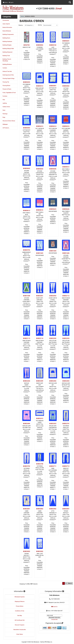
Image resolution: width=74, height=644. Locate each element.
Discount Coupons (20, 625)
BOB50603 (40, 169)
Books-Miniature (7, 31)
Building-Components (8, 34)
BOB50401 (53, 86)
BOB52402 (53, 381)
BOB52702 (27, 466)
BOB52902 (53, 509)
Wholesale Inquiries (20, 597)
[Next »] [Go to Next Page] (70, 583)
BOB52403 (66, 381)
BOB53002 (27, 551)
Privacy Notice (20, 606)
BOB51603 (40, 253)
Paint (4, 110)
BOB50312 (40, 86)
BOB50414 (53, 126)
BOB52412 (40, 418)
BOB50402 (66, 86)
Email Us (54, 607)
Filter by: (21, 25)
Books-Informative (7, 27)
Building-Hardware (7, 41)
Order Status (20, 634)
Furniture (5, 96)
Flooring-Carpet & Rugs (9, 78)
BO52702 (27, 45)
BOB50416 (66, 126)
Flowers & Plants (7, 89)
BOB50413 (40, 126)
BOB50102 (53, 45)
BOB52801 (27, 509)
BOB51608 (27, 296)
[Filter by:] (29, 25)
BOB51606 (66, 253)
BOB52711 (53, 466)
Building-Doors (6, 38)
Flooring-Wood (6, 86)
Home (5, 2)
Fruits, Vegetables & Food (9, 93)
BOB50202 (27, 82)
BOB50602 (27, 168)
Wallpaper (5, 124)
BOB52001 (40, 296)
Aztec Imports (6, 24)
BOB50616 (40, 210)
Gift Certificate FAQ (20, 620)
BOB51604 (53, 251)
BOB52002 (53, 296)
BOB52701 (66, 424)
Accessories (6, 20)
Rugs (4, 117)
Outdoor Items (6, 107)
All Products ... (6, 128)
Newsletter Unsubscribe (20, 630)
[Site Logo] (13, 9)
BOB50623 (53, 209)
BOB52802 (40, 509)
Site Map (20, 616)
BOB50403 (27, 128)
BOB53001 (66, 509)
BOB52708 (40, 464)
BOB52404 (27, 424)
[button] (70, 2)
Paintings (5, 114)
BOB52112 (66, 296)
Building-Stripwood (7, 52)
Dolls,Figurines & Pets (8, 75)
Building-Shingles (7, 45)
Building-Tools (6, 56)
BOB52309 (40, 381)
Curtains (5, 68)
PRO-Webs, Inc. (48, 642)
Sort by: (40, 25)
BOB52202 (53, 338)
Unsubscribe (54, 619)
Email (59, 8)
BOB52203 (66, 338)
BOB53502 (40, 551)
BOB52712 (66, 466)
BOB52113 (27, 338)
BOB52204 (27, 381)
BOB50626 (66, 209)
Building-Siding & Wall (8, 49)
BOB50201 (66, 41)
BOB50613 (27, 211)
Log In (11, 2)
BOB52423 (53, 424)
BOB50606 (53, 169)
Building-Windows (7, 64)
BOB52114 (40, 338)
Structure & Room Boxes (9, 121)
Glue (4, 100)
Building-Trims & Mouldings (7, 60)
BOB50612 (66, 167)
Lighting (5, 103)
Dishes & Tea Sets (7, 71)
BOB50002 (40, 45)
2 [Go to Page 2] (66, 583)
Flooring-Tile (6, 82)
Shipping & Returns (20, 602)
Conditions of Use (20, 611)
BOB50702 (27, 250)
